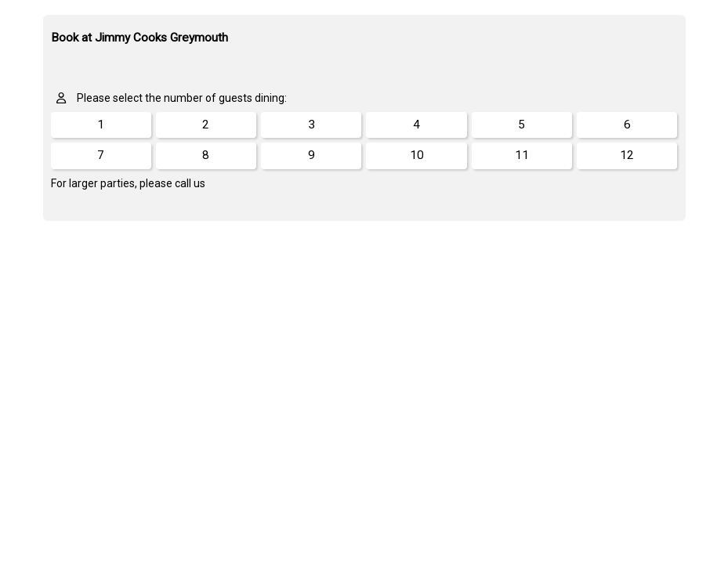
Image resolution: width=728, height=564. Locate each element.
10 (417, 155)
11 (522, 155)
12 (627, 155)
